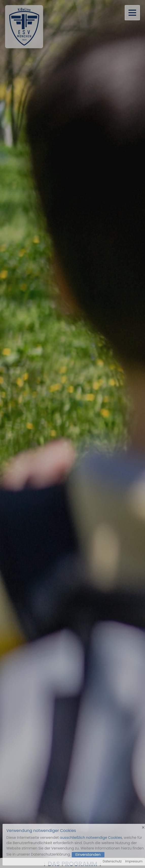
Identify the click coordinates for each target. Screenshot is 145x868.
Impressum (134, 861)
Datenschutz (112, 861)
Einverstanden (88, 855)
